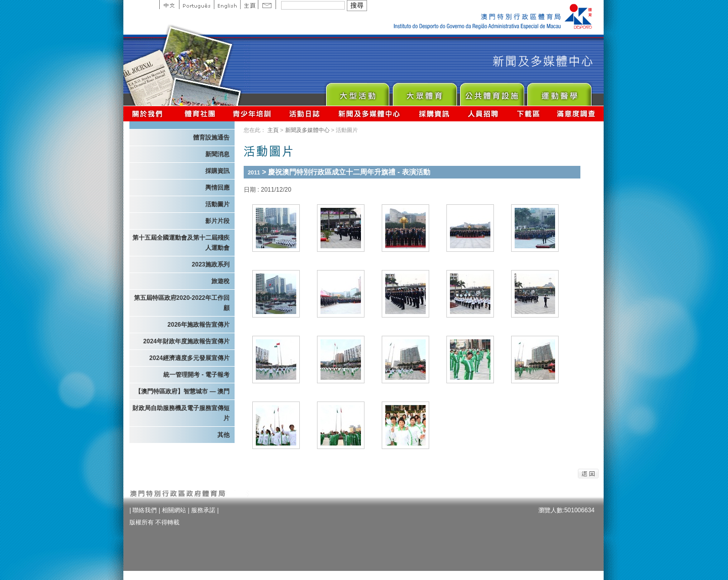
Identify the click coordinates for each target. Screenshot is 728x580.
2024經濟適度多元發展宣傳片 (189, 358)
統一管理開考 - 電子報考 (196, 375)
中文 (169, 5)
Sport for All (424, 92)
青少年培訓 (252, 114)
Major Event (357, 92)
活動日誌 (305, 114)
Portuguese (196, 5)
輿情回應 (217, 188)
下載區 (528, 114)
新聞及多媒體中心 (370, 114)
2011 (254, 172)
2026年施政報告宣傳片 (198, 325)
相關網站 (174, 510)
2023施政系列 (211, 264)
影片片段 (217, 221)
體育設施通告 (211, 138)
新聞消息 (217, 154)
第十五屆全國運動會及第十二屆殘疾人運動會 (181, 243)
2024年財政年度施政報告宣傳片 (186, 341)
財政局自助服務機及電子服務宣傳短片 (181, 413)
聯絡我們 (145, 510)
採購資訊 (434, 114)
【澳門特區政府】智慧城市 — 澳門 (182, 391)
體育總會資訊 (200, 114)
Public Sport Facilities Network (492, 92)
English (227, 5)
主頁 (249, 5)
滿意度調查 (576, 114)
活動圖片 (217, 204)
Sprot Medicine (559, 92)
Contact (267, 5)
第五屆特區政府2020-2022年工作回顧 (182, 303)
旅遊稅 (220, 281)
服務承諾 (203, 510)
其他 (223, 435)
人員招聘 (483, 114)
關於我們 (149, 114)
